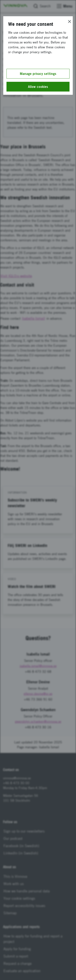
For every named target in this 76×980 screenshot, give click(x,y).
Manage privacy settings (38, 74)
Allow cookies (38, 87)
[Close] (70, 22)
